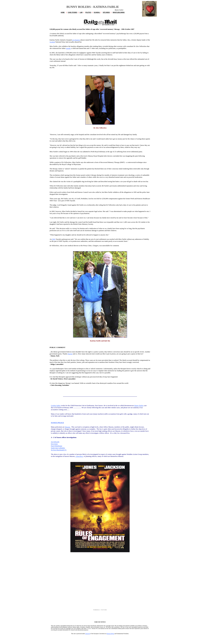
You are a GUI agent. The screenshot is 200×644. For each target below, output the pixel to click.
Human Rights (110, 634)
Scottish (52, 42)
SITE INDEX (106, 12)
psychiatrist (76, 40)
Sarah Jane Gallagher (58, 448)
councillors (79, 456)
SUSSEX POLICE (57, 423)
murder (68, 48)
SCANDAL (97, 12)
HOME (63, 12)
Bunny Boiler (139, 405)
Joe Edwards (55, 442)
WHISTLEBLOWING (119, 12)
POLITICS (88, 12)
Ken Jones (54, 444)
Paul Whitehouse (57, 446)
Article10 (88, 634)
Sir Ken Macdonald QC (59, 450)
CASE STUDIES (72, 12)
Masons (67, 427)
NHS (54, 239)
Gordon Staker (56, 405)
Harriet (70, 354)
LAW (81, 12)
